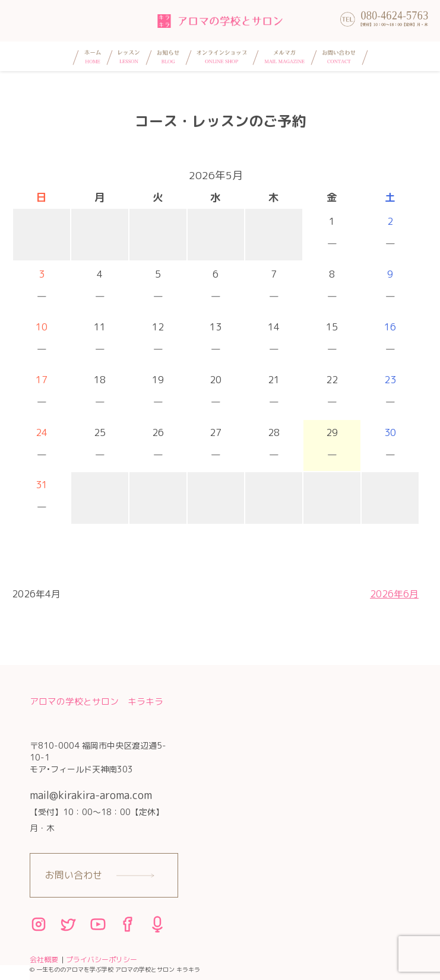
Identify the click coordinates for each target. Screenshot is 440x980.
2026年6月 (394, 594)
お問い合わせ (74, 875)
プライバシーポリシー (102, 960)
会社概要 (44, 960)
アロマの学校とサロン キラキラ (96, 701)
